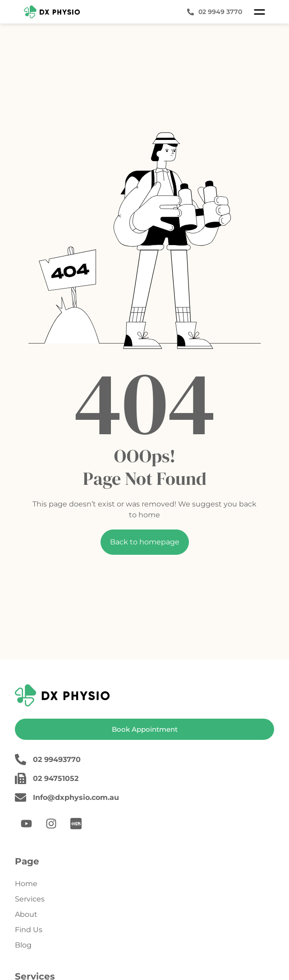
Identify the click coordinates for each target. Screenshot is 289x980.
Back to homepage (145, 542)
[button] (259, 12)
